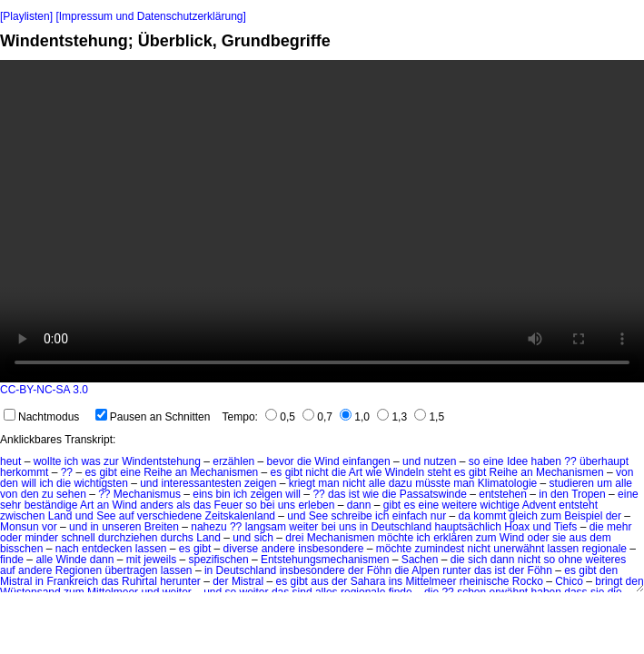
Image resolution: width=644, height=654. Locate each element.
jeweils (160, 560)
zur (111, 461)
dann (359, 505)
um (604, 483)
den (9, 483)
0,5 (280, 417)
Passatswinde (433, 494)
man (328, 483)
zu (48, 494)
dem (600, 538)
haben (546, 461)
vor (50, 527)
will (29, 483)
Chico (569, 581)
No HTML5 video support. (322, 221)
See (106, 516)
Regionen (79, 570)
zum (486, 538)
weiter (303, 527)
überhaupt (604, 461)
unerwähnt (519, 549)
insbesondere (331, 549)
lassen (151, 549)
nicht (317, 472)
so (475, 461)
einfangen (367, 461)
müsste (433, 483)
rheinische (485, 581)
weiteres (606, 560)
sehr (10, 505)
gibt (108, 472)
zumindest (439, 549)
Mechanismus (147, 494)
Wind (327, 461)
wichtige (500, 505)
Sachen (420, 560)
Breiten (162, 527)
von (624, 472)
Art (356, 472)
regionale (604, 549)
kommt (490, 516)
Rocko (528, 581)
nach (67, 549)
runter (456, 570)
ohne (571, 560)
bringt (609, 581)
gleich (524, 516)
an (181, 472)
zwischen (22, 516)
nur (438, 516)
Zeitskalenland (240, 516)
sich (264, 538)
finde (12, 560)
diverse (241, 549)
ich (71, 461)
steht (439, 472)
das (337, 494)
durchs (177, 538)
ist (354, 494)
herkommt (24, 472)
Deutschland (401, 527)
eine (494, 461)
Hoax (517, 527)
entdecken (107, 549)
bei (267, 505)
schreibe (351, 516)
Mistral (16, 581)
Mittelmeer (431, 581)
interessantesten (202, 483)
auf (127, 516)
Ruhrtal (139, 581)
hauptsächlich (468, 527)
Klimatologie (507, 483)
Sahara (368, 581)
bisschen (21, 549)
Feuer (228, 505)
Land (60, 516)
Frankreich (72, 581)
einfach (410, 516)
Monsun (20, 527)
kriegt (302, 483)
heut (10, 461)
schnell (78, 538)
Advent (539, 505)
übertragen (131, 570)
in (543, 494)
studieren (572, 483)
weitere (460, 505)
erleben (316, 505)
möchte (396, 538)
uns (287, 505)
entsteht (578, 505)
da (465, 516)
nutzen (440, 461)
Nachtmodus (41, 417)
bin (223, 494)
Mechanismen (225, 472)
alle (377, 483)
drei (294, 538)
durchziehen (128, 538)
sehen (71, 494)
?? (570, 461)
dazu (401, 483)
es (90, 472)
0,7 (317, 417)
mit (134, 560)
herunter (180, 581)
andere (278, 549)
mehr (619, 527)
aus (578, 538)
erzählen (233, 461)
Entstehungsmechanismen (325, 560)
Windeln (405, 472)
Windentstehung (161, 461)
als (183, 505)
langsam (266, 527)
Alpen (426, 570)
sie (559, 538)
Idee (517, 461)
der (614, 516)
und (411, 461)
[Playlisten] (26, 16)
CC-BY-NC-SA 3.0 (44, 390)
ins (396, 581)
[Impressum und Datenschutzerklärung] (150, 16)
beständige (51, 505)
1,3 (392, 417)
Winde (71, 560)
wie (373, 472)
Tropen (589, 494)
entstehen (503, 494)
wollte (48, 461)
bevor (281, 461)
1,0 (355, 417)
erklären (453, 538)
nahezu (208, 527)
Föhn (379, 570)
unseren (121, 527)
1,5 (429, 417)
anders (157, 505)
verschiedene (169, 516)
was (90, 461)
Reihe (158, 472)
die (304, 461)
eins (203, 494)
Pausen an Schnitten (153, 417)
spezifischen (219, 560)
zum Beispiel (571, 516)
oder (11, 538)
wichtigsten (100, 483)
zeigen (260, 483)
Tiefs (566, 527)
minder (41, 538)
